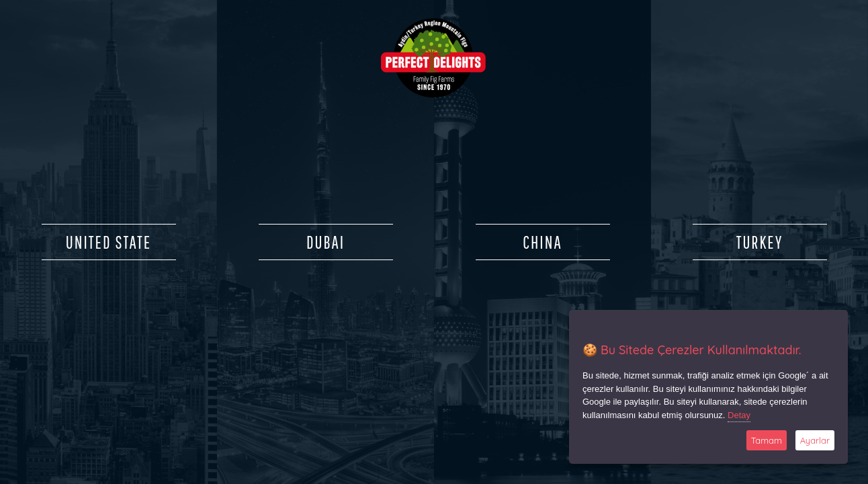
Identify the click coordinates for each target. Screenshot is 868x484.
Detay (739, 415)
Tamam (767, 440)
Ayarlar (815, 440)
